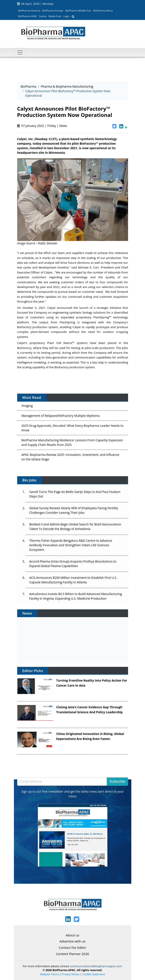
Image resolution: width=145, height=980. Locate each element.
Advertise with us (73, 941)
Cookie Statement (94, 974)
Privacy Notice (71, 974)
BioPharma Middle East (78, 11)
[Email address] (62, 782)
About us (72, 935)
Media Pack (55, 16)
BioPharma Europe (53, 11)
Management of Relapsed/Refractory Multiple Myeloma (61, 417)
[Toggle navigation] (20, 52)
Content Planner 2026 (72, 954)
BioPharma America (29, 11)
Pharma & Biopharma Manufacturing (67, 86)
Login (66, 16)
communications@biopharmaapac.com (96, 966)
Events (43, 16)
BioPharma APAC (27, 16)
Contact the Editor (72, 947)
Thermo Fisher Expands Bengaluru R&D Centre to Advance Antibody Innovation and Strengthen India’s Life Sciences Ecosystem (71, 545)
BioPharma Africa (103, 11)
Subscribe (117, 781)
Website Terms (49, 974)
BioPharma (28, 86)
